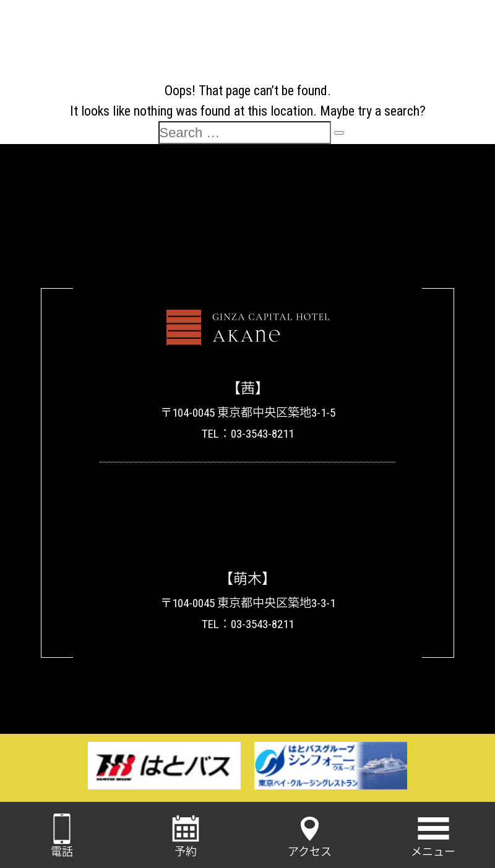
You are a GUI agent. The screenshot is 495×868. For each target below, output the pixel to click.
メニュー (433, 836)
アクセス (310, 836)
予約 (186, 836)
